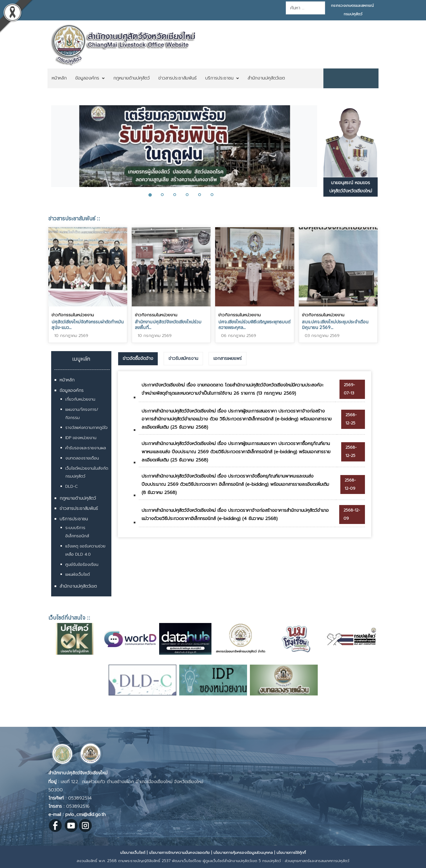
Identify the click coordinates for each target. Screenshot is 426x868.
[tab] (138, 359)
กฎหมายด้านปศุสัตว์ (78, 498)
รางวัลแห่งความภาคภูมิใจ (87, 428)
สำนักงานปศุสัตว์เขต (78, 586)
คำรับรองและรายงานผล (86, 448)
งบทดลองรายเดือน (82, 458)
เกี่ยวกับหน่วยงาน (80, 399)
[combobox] (305, 8)
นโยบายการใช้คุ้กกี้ (291, 853)
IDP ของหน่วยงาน (81, 438)
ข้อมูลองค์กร (72, 390)
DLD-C (72, 486)
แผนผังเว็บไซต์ (78, 574)
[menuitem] (59, 78)
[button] (153, 195)
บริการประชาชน (74, 519)
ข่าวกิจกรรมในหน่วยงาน (73, 315)
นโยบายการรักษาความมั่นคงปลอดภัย (179, 853)
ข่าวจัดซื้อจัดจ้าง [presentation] (138, 358)
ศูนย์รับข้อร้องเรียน (82, 565)
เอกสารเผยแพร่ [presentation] (228, 358)
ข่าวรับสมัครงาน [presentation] (183, 358)
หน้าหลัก (67, 380)
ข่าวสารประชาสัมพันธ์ (79, 508)
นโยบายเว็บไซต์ (133, 853)
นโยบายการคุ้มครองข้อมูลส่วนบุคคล (243, 853)
